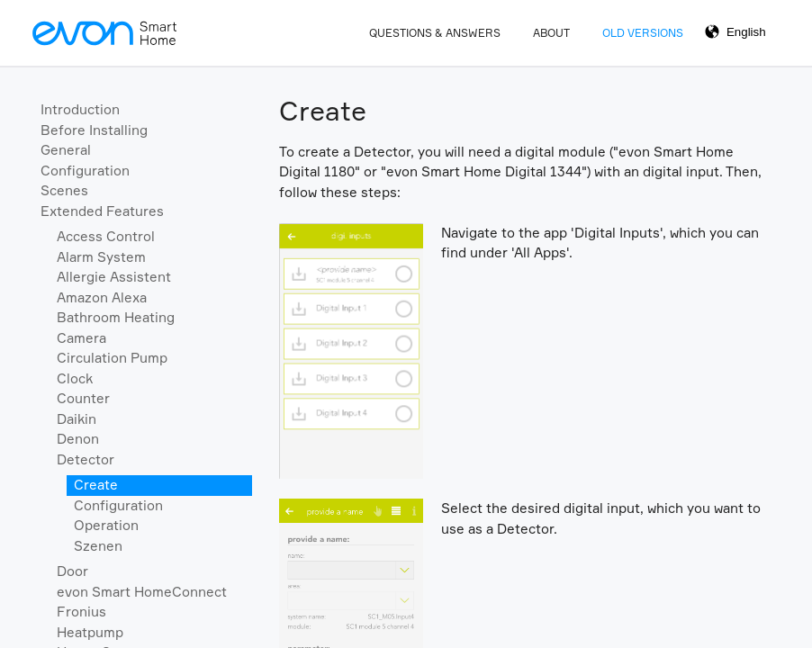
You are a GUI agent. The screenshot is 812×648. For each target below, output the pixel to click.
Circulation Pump (112, 358)
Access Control (106, 236)
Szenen (98, 546)
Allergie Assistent (114, 277)
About (551, 33)
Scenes (64, 190)
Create (96, 485)
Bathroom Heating (116, 317)
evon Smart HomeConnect (142, 592)
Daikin (77, 419)
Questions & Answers (435, 33)
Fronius (81, 612)
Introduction (80, 109)
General (66, 150)
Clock (75, 378)
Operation (106, 525)
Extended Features (102, 211)
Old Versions (643, 33)
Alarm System (101, 257)
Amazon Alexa (102, 297)
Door (72, 571)
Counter (83, 398)
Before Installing (94, 130)
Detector (86, 459)
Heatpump (90, 632)
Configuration (85, 171)
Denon (78, 439)
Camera (81, 338)
